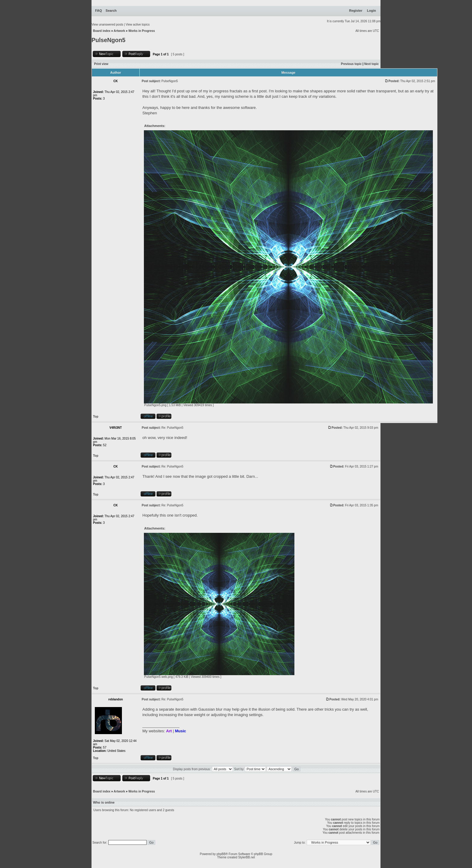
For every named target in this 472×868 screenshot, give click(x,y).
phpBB (221, 854)
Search (111, 11)
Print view (101, 64)
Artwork (120, 31)
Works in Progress (141, 31)
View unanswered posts (107, 25)
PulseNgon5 (109, 40)
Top (96, 417)
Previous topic (351, 64)
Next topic (371, 64)
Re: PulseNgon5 (172, 428)
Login (371, 11)
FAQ (99, 11)
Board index (102, 31)
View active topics (138, 25)
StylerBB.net (247, 857)
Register (356, 11)
